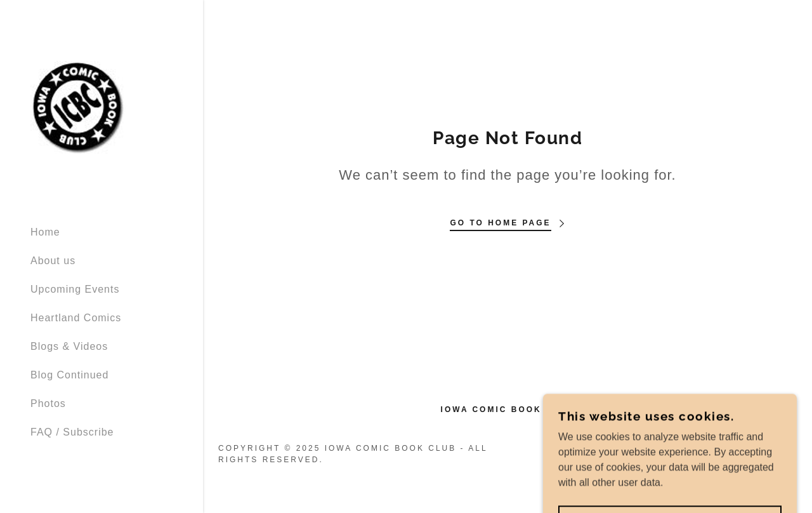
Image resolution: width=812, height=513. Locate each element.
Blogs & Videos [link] (69, 346)
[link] (79, 107)
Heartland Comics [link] (76, 318)
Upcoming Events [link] (75, 289)
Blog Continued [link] (69, 375)
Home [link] (45, 232)
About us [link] (53, 261)
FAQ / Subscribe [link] (72, 432)
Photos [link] (48, 403)
